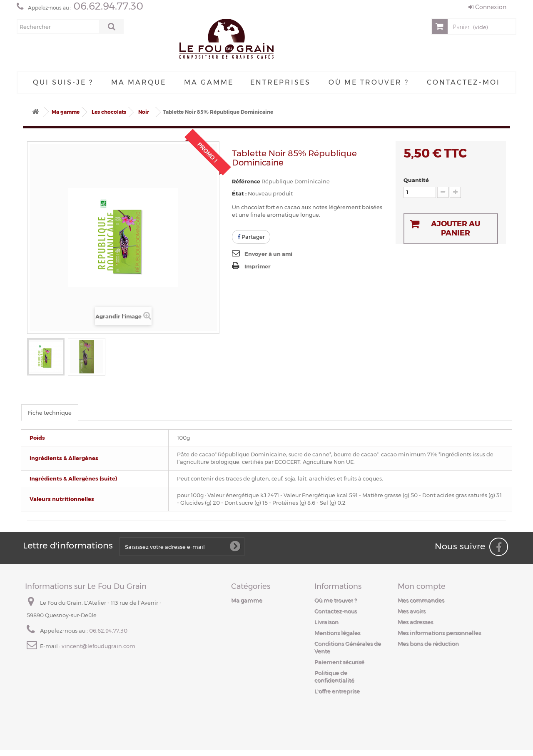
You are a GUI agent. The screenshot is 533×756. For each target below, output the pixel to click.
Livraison (326, 622)
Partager (251, 237)
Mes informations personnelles (439, 633)
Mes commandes (421, 600)
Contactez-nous (336, 611)
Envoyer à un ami (268, 254)
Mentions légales (337, 633)
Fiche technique (50, 413)
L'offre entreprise (337, 691)
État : (239, 193)
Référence (246, 181)
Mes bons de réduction (428, 643)
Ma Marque (139, 82)
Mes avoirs (412, 611)
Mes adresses (415, 622)
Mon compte (422, 586)
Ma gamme (209, 82)
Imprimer (258, 266)
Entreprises (280, 82)
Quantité (416, 180)
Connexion (487, 7)
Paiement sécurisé (339, 662)
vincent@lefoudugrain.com (98, 646)
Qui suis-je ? (63, 82)
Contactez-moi (463, 82)
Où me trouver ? (369, 82)
